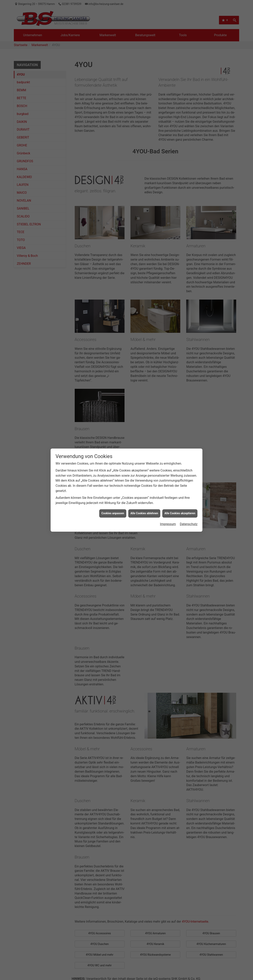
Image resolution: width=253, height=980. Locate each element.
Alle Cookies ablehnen (144, 497)
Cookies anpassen (113, 497)
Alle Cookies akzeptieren (180, 497)
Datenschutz (189, 508)
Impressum (168, 508)
